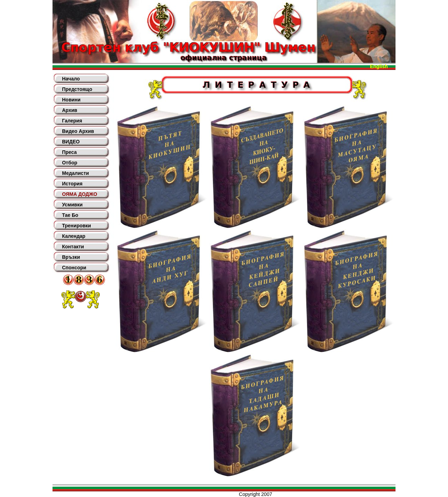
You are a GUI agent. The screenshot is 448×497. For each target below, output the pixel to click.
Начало (71, 79)
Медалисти (75, 173)
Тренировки (76, 226)
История (72, 184)
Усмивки (72, 205)
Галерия (72, 121)
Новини (71, 100)
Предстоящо (77, 89)
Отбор (70, 163)
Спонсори (74, 268)
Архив (69, 110)
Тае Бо (70, 215)
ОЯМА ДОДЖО (79, 194)
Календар (74, 236)
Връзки (71, 257)
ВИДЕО (71, 142)
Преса (69, 152)
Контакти (73, 247)
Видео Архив (78, 131)
